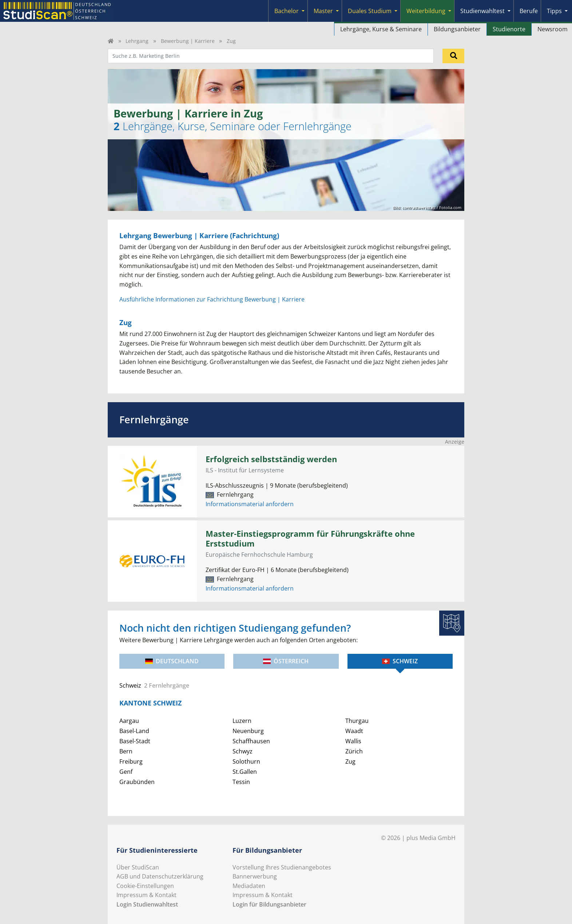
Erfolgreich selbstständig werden (271, 459)
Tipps (554, 11)
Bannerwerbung (255, 876)
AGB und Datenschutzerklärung (160, 876)
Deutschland (172, 661)
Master (323, 11)
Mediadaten (249, 886)
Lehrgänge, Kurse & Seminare (381, 29)
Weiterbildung (426, 11)
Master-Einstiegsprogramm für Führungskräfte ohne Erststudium (310, 539)
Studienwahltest (482, 11)
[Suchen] (453, 56)
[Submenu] (303, 11)
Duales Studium (370, 11)
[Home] (111, 41)
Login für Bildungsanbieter (269, 904)
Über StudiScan (138, 867)
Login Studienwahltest (147, 904)
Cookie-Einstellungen (145, 886)
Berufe (529, 11)
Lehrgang (137, 41)
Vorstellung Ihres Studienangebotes (282, 867)
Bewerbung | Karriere (188, 41)
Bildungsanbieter (457, 29)
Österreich (286, 661)
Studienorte (509, 29)
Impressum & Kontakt (146, 895)
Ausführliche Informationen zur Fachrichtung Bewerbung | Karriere (212, 299)
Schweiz (400, 661)
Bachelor (287, 11)
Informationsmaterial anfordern (250, 504)
